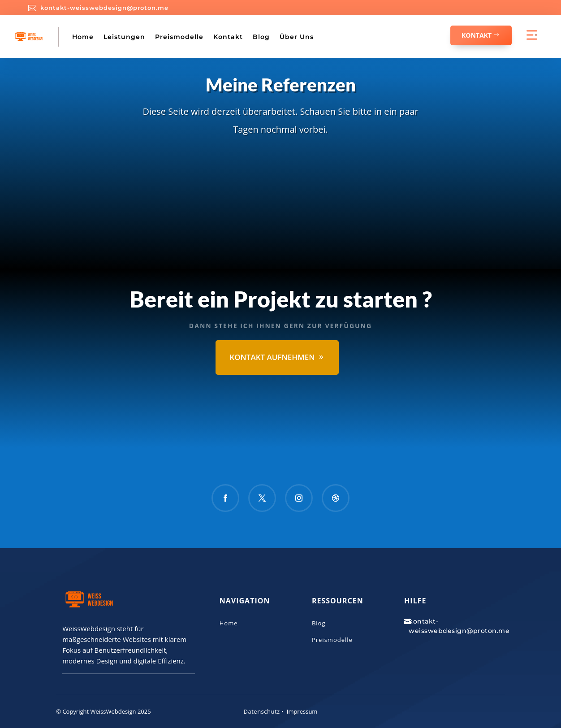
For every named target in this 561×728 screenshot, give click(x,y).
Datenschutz (262, 711)
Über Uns (297, 37)
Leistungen (124, 37)
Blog (261, 37)
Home (83, 37)
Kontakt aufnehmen (272, 357)
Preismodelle (179, 37)
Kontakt (228, 37)
